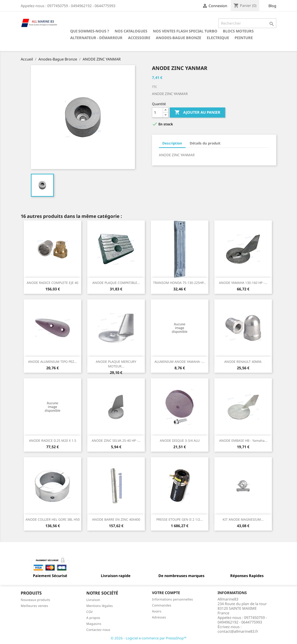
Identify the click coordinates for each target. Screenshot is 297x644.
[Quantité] (157, 113)
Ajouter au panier (197, 113)
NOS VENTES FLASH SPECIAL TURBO (185, 31)
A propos (93, 618)
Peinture (244, 38)
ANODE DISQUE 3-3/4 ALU (180, 440)
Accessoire (139, 38)
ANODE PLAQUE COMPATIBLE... (116, 283)
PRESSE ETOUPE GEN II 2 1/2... (180, 519)
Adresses (159, 617)
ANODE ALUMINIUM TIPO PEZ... (52, 362)
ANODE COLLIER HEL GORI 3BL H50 (53, 519)
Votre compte (166, 593)
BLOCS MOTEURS (238, 31)
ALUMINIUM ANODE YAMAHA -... (180, 362)
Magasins (94, 624)
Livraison (93, 600)
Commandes (162, 605)
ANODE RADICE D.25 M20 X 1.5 (53, 440)
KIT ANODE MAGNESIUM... (243, 519)
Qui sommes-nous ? (90, 31)
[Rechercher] (247, 23)
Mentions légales (100, 606)
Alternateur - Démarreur (96, 38)
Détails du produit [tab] (205, 143)
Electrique (218, 38)
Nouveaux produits (35, 600)
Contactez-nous (98, 630)
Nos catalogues (131, 31)
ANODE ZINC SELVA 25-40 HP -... (116, 440)
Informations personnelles (172, 599)
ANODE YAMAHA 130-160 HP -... (243, 283)
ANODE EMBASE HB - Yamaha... (243, 440)
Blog (272, 6)
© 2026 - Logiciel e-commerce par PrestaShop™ (149, 638)
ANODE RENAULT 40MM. (243, 362)
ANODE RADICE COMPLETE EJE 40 (52, 283)
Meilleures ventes (34, 606)
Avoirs (157, 611)
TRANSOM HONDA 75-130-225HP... (180, 283)
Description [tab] (172, 143)
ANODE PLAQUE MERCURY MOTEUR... (116, 364)
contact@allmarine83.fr (238, 631)
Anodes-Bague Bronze (179, 38)
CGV (89, 612)
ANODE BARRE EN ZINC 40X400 (116, 519)
